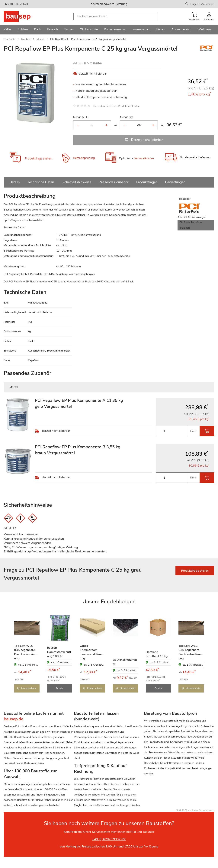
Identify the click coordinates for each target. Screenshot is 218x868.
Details (15, 182)
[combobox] (116, 17)
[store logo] (23, 17)
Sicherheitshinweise (76, 182)
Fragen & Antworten (202, 4)
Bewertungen (175, 182)
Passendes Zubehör (114, 182)
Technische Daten (41, 182)
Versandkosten (144, 159)
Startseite (10, 39)
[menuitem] (8, 30)
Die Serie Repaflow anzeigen (191, 225)
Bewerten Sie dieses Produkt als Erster (116, 106)
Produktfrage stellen (38, 159)
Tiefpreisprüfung (84, 158)
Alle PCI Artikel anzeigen (192, 217)
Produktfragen (147, 182)
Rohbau (26, 39)
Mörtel (40, 39)
